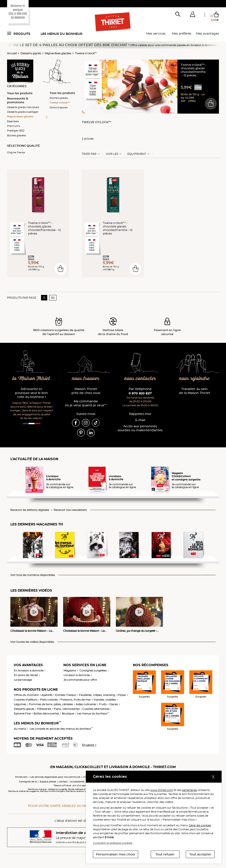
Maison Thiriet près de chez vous (86, 391)
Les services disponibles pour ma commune (55, 777)
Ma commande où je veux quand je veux (86, 403)
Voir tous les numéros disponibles (33, 575)
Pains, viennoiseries (67, 709)
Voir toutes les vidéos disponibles (32, 642)
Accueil (12, 53)
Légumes (20, 704)
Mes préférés (182, 34)
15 (44, 298)
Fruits (103, 704)
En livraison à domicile (29, 670)
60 (53, 298)
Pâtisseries (44, 709)
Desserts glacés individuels (23, 107)
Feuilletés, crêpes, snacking (97, 695)
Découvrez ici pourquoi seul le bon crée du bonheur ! (31, 393)
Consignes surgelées (93, 670)
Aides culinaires (86, 704)
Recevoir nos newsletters (70, 510)
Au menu (20, 729)
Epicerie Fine (22, 713)
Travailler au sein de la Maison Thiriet (195, 391)
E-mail (140, 420)
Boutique (68, 713)
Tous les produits (20, 93)
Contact (63, 782)
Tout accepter (200, 854)
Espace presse (48, 782)
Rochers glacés (59, 98)
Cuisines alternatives (96, 709)
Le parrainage (23, 680)
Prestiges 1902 (16, 131)
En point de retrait (26, 675)
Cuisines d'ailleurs (26, 700)
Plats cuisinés (49, 700)
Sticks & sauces (59, 107)
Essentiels (13, 121)
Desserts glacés (31, 53)
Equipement (137, 154)
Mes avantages (207, 34)
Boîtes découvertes (46, 713)
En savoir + (89, 745)
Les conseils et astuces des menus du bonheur (61, 729)
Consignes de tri (28, 782)
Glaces (114, 704)
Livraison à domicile (77, 675)
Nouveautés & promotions (18, 100)
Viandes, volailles (105, 700)
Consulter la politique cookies (113, 843)
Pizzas (122, 695)
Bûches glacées (16, 135)
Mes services (156, 34)
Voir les (112, 154)
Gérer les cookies (200, 825)
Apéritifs (47, 695)
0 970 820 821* (140, 393)
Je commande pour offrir (80, 680)
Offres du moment (26, 695)
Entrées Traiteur (66, 695)
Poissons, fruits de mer (76, 700)
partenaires (189, 790)
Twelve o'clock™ (86, 53)
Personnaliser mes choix (116, 854)
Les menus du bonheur (61, 34)
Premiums (13, 126)
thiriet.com (21, 777)
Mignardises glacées (58, 53)
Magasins (70, 670)
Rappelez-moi (140, 414)
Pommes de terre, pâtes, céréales (51, 704)
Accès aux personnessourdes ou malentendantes (140, 428)
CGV (85, 777)
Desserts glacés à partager (23, 112)
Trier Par (89, 154)
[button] (192, 15)
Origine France (16, 152)
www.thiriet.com (162, 790)
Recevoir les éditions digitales (30, 510)
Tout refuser (165, 854)
